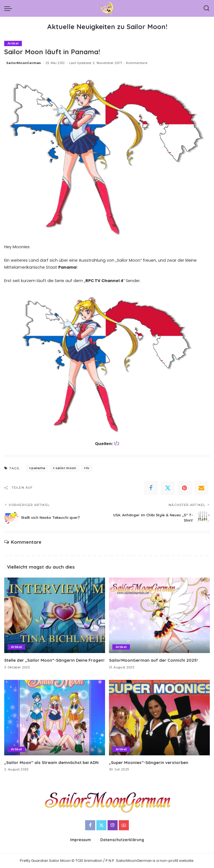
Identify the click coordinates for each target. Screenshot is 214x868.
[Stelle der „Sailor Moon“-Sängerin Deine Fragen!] (55, 615)
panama (38, 468)
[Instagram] (113, 825)
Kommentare (137, 63)
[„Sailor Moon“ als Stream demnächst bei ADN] (55, 718)
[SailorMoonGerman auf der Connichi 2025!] (159, 615)
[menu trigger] (10, 8)
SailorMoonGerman (24, 63)
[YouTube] (124, 825)
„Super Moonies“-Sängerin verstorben (149, 762)
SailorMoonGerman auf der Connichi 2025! (153, 660)
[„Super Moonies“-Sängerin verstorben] (159, 718)
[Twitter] (168, 488)
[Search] (206, 8)
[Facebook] (151, 488)
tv (88, 468)
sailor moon (66, 468)
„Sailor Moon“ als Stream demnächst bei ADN (52, 762)
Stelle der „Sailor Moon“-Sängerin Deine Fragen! (54, 660)
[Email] (201, 488)
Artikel (13, 43)
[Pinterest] (185, 488)
